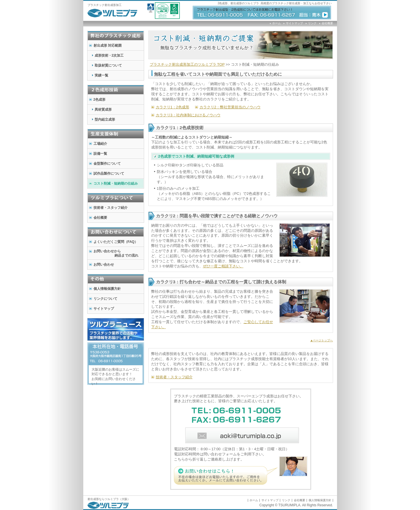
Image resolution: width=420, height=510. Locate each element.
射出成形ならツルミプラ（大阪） (109, 499)
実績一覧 (101, 75)
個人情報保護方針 (107, 289)
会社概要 (327, 23)
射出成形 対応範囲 (108, 46)
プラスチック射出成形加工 (105, 5)
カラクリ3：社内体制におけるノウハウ (188, 115)
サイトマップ (294, 23)
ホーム (276, 23)
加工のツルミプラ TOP (187, 64)
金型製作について (107, 164)
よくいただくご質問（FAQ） (116, 242)
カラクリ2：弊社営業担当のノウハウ (230, 107)
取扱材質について (108, 65)
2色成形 (100, 100)
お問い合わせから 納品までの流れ (113, 253)
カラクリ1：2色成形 (172, 107)
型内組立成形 (105, 119)
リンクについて (105, 299)
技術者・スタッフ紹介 (111, 208)
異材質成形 (103, 110)
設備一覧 (100, 154)
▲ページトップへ (322, 340)
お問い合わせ (104, 265)
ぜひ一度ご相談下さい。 (223, 266)
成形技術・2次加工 (109, 55)
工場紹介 (100, 144)
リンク (312, 23)
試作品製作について (109, 174)
